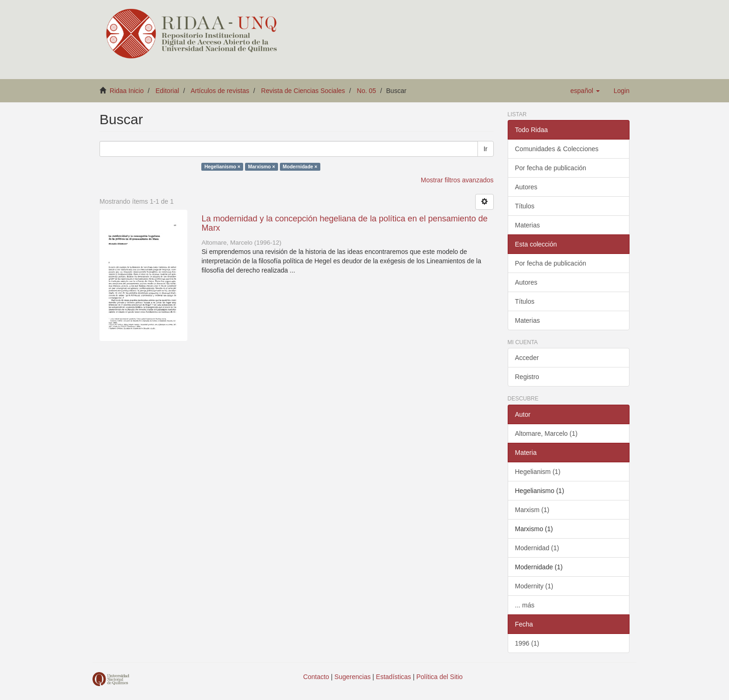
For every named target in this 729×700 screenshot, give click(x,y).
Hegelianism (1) (538, 472)
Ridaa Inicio (127, 91)
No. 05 (367, 91)
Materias (528, 225)
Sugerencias (352, 677)
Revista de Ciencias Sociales (303, 91)
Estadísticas (394, 677)
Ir (486, 149)
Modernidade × (300, 167)
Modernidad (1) (537, 548)
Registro (527, 377)
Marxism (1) (532, 510)
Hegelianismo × (222, 167)
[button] (585, 91)
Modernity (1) (534, 586)
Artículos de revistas (220, 91)
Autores (526, 187)
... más (525, 605)
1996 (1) (527, 643)
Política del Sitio (440, 677)
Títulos (525, 206)
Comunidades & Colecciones (557, 149)
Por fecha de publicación (551, 168)
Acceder (527, 358)
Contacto (316, 677)
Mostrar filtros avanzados (457, 180)
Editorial (168, 91)
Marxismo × (261, 167)
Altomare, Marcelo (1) (547, 433)
